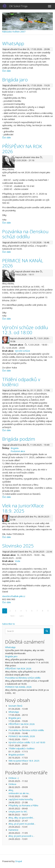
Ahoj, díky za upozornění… (21, 818)
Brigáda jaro (11, 656)
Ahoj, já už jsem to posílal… (22, 824)
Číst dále (7, 71)
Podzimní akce (18, 451)
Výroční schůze (23, 351)
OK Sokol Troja (18, 6)
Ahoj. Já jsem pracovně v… (21, 836)
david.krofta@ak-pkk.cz (14, 596)
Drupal (19, 861)
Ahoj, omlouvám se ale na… (19, 792)
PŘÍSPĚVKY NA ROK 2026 (18, 669)
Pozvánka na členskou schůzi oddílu (23, 678)
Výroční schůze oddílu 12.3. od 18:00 (27, 742)
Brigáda (15, 448)
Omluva (12, 784)
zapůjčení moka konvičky (21, 799)
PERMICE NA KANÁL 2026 (18, 687)
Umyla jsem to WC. (18, 811)
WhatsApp (10, 647)
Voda (18, 561)
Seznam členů (15, 706)
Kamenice (13, 830)
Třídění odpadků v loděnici (21, 748)
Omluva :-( (14, 778)
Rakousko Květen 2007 (14, 32)
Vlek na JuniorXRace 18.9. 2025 (24, 761)
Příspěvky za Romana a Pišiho (23, 805)
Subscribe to (9, 624)
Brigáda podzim (16, 755)
